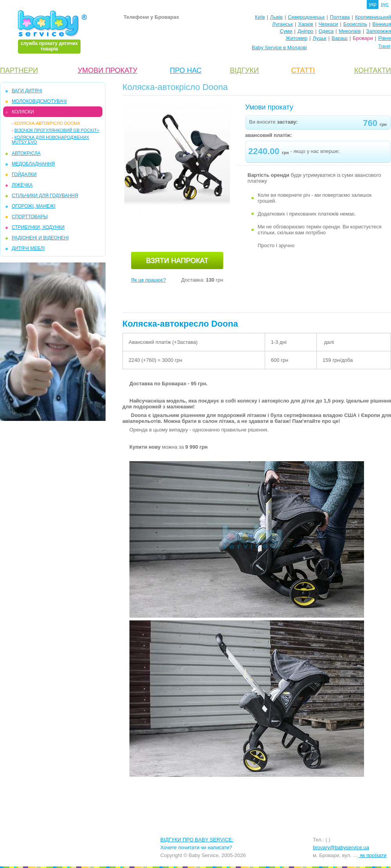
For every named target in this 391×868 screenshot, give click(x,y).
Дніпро (305, 31)
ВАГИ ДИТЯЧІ (27, 91)
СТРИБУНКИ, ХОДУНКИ (38, 227)
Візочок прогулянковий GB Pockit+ (57, 130)
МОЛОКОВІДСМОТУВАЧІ (39, 101)
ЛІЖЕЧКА (22, 185)
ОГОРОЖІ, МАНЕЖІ (33, 206)
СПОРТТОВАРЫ (30, 217)
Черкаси (328, 24)
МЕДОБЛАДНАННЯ (33, 164)
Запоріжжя (378, 31)
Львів (276, 17)
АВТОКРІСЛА (26, 153)
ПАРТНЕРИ (19, 70)
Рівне (385, 38)
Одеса (326, 31)
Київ (260, 17)
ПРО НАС (186, 70)
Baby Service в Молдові (279, 48)
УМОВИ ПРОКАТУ (108, 70)
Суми (286, 31)
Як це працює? (148, 280)
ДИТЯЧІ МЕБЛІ (28, 248)
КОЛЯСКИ (23, 112)
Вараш (340, 38)
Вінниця (382, 24)
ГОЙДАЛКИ (24, 174)
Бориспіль (355, 24)
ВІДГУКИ (244, 70)
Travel (384, 46)
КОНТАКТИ (373, 70)
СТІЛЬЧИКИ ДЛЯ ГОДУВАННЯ (45, 196)
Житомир (296, 38)
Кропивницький (373, 17)
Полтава (340, 17)
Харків (306, 24)
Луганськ (282, 24)
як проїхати (373, 855)
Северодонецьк (306, 17)
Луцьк (320, 38)
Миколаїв (350, 31)
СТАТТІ (303, 70)
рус (385, 4)
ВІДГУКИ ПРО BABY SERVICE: (197, 840)
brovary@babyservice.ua (341, 847)
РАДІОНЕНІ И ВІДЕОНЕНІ (40, 238)
